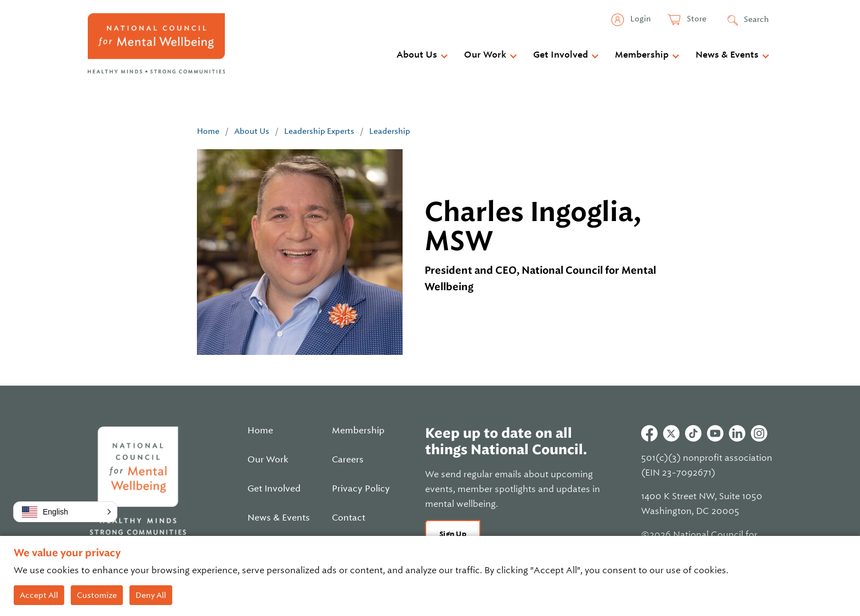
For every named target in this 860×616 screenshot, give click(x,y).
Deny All (151, 595)
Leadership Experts (319, 131)
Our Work (485, 55)
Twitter (671, 433)
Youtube (715, 433)
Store (696, 19)
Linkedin (737, 433)
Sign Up (453, 534)
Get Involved (561, 55)
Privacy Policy (361, 489)
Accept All (39, 595)
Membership (642, 55)
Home (208, 131)
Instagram (759, 433)
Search (756, 19)
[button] (65, 512)
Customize (97, 595)
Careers (348, 460)
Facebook (649, 433)
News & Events (727, 55)
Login (640, 19)
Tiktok (693, 433)
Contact (349, 518)
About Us (417, 55)
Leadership (390, 131)
